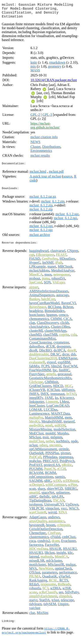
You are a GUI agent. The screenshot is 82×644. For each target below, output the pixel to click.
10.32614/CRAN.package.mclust (54, 83)
